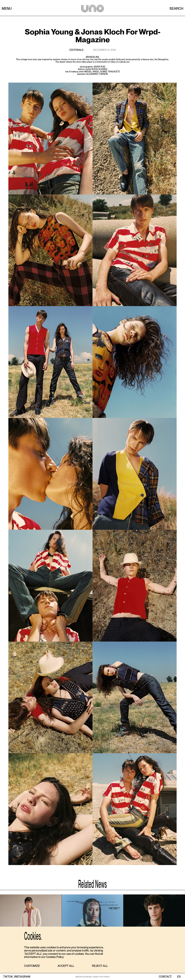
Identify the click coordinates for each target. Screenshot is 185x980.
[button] (32, 966)
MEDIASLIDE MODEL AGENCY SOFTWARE (93, 977)
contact (165, 977)
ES (179, 977)
